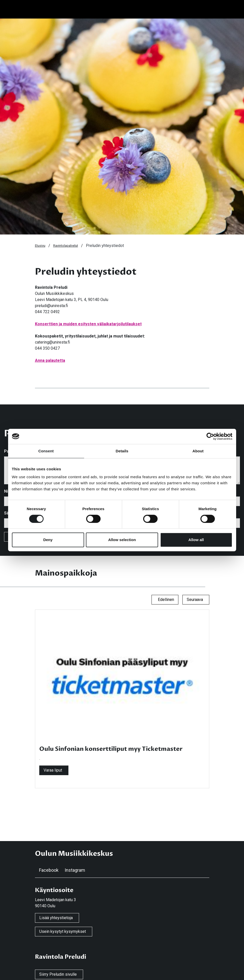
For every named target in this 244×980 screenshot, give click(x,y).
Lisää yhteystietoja (56, 918)
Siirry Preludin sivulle (58, 974)
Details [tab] (122, 451)
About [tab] (198, 451)
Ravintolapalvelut (66, 246)
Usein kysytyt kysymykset (63, 931)
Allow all (196, 540)
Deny (48, 540)
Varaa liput (53, 770)
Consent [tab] (46, 451)
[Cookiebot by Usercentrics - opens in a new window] (210, 436)
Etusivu (40, 246)
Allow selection (122, 540)
